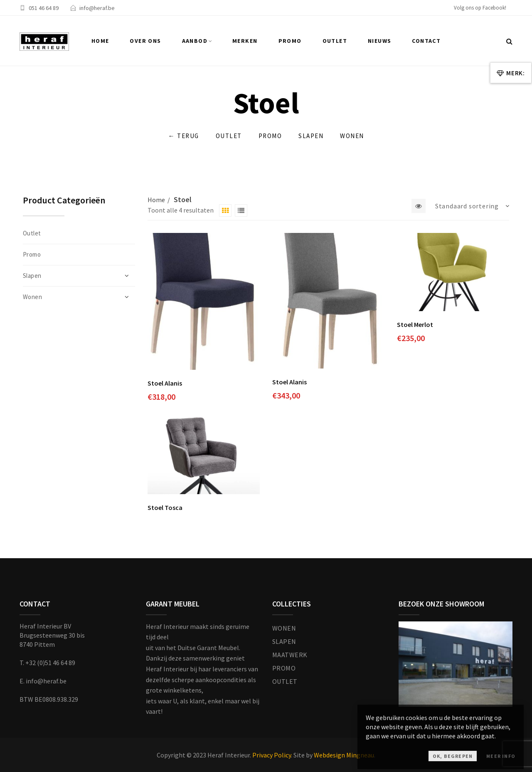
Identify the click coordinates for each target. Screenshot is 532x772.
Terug (184, 136)
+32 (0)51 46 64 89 (50, 663)
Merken (245, 41)
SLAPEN (284, 641)
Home (100, 41)
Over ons (145, 41)
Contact (426, 41)
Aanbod (195, 41)
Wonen (352, 136)
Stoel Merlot (415, 324)
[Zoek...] (509, 41)
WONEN (284, 628)
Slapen (311, 136)
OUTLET (285, 681)
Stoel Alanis (165, 383)
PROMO (284, 668)
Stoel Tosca (165, 507)
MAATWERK (290, 655)
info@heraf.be (97, 8)
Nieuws (379, 41)
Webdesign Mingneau (344, 755)
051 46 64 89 (44, 8)
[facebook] (483, 9)
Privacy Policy (272, 755)
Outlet (335, 41)
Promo (290, 41)
